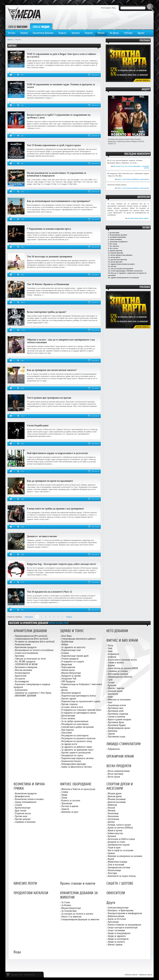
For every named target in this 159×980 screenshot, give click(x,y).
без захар (113, 244)
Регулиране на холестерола (75, 724)
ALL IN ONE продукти (25, 661)
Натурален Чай (69, 679)
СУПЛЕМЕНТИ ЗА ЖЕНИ (26, 664)
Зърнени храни (115, 691)
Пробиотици (67, 642)
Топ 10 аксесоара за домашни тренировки (50, 256)
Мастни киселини (24, 670)
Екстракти (20, 679)
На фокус (114, 33)
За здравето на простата (73, 647)
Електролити (21, 690)
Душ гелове (21, 811)
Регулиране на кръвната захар (77, 741)
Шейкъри (112, 805)
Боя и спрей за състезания (121, 850)
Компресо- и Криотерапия (121, 910)
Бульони (112, 685)
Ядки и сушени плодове (119, 719)
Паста (111, 645)
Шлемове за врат (70, 812)
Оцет (110, 702)
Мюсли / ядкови (116, 688)
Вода (17, 952)
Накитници (113, 813)
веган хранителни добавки (121, 255)
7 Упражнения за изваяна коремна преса (49, 229)
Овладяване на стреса (72, 755)
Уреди (64, 795)
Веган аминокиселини (119, 771)
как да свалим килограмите (122, 269)
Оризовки (113, 731)
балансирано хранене (118, 235)
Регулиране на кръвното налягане (78, 738)
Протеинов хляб (116, 711)
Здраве (141, 33)
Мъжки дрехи (115, 793)
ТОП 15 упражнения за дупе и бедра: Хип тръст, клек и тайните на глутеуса (62, 55)
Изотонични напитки (118, 674)
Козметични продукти (26, 793)
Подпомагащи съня (71, 650)
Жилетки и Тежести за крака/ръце (78, 789)
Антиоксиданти (22, 673)
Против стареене (69, 704)
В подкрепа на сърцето (73, 661)
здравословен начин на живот (123, 264)
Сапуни (18, 805)
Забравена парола (146, 975)
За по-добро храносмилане (75, 721)
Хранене (76, 33)
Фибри (65, 644)
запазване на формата (119, 242)
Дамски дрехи (115, 796)
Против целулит (23, 819)
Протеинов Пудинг (117, 725)
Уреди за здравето (117, 936)
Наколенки (113, 816)
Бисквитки (113, 694)
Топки (64, 798)
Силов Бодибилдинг (38, 425)
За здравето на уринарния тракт (77, 750)
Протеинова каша (117, 737)
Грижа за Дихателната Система (77, 767)
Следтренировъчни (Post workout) (32, 639)
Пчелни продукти (70, 659)
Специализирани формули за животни (80, 919)
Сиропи (111, 734)
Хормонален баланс (71, 761)
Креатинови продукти (26, 647)
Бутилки (112, 836)
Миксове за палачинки (119, 700)
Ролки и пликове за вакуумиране (124, 925)
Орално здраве (69, 698)
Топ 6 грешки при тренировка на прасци (49, 398)
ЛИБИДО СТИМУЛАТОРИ (124, 744)
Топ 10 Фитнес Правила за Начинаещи (48, 284)
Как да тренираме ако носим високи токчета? (52, 370)
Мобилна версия (131, 975)
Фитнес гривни (115, 945)
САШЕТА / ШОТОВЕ (120, 883)
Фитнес (101, 33)
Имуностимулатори (71, 673)
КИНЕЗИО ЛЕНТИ (25, 883)
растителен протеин (119, 260)
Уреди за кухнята (116, 942)
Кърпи (111, 859)
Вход (114, 8)
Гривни (111, 853)
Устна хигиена (68, 718)
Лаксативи (67, 733)
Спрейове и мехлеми (25, 822)
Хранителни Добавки (43, 33)
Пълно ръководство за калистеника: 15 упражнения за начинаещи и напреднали (57, 174)
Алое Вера (66, 636)
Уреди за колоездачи (118, 939)
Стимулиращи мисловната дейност (79, 639)
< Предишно (28, 617)
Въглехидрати (22, 681)
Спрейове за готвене (118, 671)
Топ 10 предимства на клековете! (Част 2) (49, 592)
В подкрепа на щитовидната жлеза (79, 713)
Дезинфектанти (22, 796)
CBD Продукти (68, 681)
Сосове (111, 682)
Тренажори (67, 803)
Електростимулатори (118, 908)
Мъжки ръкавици (117, 799)
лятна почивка (116, 239)
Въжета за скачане (71, 800)
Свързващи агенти (117, 705)
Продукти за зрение (71, 676)
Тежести (65, 809)
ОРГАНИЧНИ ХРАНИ (120, 756)
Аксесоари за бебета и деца (121, 839)
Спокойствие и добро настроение (78, 727)
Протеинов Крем (116, 722)
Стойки (65, 792)
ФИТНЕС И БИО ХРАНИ (122, 641)
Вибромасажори (116, 916)
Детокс (65, 690)
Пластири (112, 873)
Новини (24, 33)
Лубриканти (114, 749)
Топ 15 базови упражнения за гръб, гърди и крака (54, 145)
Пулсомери (113, 922)
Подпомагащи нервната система (77, 758)
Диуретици (67, 664)
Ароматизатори (23, 808)
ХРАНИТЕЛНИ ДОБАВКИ (30, 631)
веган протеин (116, 262)
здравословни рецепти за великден (125, 278)
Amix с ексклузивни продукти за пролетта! (133, 179)
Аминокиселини (23, 644)
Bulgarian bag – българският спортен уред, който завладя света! (61, 564)
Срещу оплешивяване (26, 802)
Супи (110, 680)
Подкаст (63, 33)
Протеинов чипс (116, 708)
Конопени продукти (71, 693)
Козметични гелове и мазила (29, 799)
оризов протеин (116, 251)
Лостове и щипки (70, 806)
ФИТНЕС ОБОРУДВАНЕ (76, 784)
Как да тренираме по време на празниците (50, 481)
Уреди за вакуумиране (119, 933)
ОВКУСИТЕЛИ (116, 893)
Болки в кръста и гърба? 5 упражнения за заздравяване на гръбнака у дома (59, 116)
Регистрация (106, 8)
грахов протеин (117, 253)
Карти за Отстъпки (117, 919)
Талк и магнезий (116, 865)
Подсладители (68, 667)
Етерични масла (23, 813)
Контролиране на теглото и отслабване (34, 650)
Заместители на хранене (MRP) (123, 668)
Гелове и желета (116, 663)
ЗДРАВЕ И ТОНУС (72, 631)
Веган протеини (116, 774)
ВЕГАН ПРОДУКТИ (119, 766)
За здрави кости (69, 744)
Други (111, 903)
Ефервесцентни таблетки (120, 677)
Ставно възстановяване (27, 653)
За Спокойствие (69, 911)
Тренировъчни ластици (119, 867)
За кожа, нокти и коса (72, 707)
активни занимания (118, 237)
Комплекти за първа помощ (122, 876)
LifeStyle (128, 33)
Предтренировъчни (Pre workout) (31, 636)
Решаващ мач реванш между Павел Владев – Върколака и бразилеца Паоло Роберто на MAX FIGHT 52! (126, 141)
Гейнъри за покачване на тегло (30, 659)
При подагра (68, 730)
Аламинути (113, 654)
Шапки (111, 822)
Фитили (112, 811)
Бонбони (112, 657)
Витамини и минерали (26, 667)
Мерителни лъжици (117, 862)
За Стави (66, 902)
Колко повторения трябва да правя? (47, 312)
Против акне (21, 816)
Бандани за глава (116, 842)
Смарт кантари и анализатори (123, 928)
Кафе (110, 697)
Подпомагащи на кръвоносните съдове (81, 701)
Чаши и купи (114, 848)
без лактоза (114, 246)
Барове (111, 665)
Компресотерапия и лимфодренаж (125, 913)
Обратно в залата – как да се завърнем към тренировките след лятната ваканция (61, 341)
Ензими (65, 653)
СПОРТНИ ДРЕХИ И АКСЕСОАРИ (120, 786)
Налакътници (114, 870)
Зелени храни (68, 670)
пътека (113, 266)
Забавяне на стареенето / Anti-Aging (33, 693)
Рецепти (89, 33)
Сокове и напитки (116, 717)
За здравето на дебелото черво (77, 747)
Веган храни (114, 777)
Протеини (20, 656)
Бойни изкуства (115, 833)
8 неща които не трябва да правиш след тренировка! (55, 509)
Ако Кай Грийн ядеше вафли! (138, 218)
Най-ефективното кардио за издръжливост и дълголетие (57, 453)
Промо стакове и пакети (78, 883)
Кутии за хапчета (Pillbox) (120, 828)
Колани (111, 808)
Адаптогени (21, 676)
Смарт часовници (116, 930)
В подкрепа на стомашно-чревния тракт (81, 710)
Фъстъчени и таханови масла (122, 660)
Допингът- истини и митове (42, 536)
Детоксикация (68, 716)
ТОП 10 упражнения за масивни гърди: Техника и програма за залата (61, 86)
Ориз (110, 651)
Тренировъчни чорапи (119, 845)
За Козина (66, 905)
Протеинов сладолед (118, 714)
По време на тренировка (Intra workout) (35, 642)
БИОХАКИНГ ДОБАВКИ (26, 696)
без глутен (114, 248)
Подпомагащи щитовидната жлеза (79, 696)
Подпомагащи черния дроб (75, 656)
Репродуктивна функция (74, 764)
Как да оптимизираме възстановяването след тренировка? (59, 201)
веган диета (115, 257)
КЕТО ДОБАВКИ (117, 631)
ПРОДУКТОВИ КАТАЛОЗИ (31, 893)
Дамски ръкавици (117, 802)
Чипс (110, 648)
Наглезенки (113, 819)
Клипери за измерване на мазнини (125, 856)
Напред (69, 617)
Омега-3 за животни (71, 917)
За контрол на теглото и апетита (77, 914)
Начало (12, 33)
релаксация (114, 233)
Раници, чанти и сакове (119, 825)
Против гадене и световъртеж (76, 753)
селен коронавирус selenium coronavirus (127, 271)
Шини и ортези (115, 830)
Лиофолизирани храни (119, 728)
